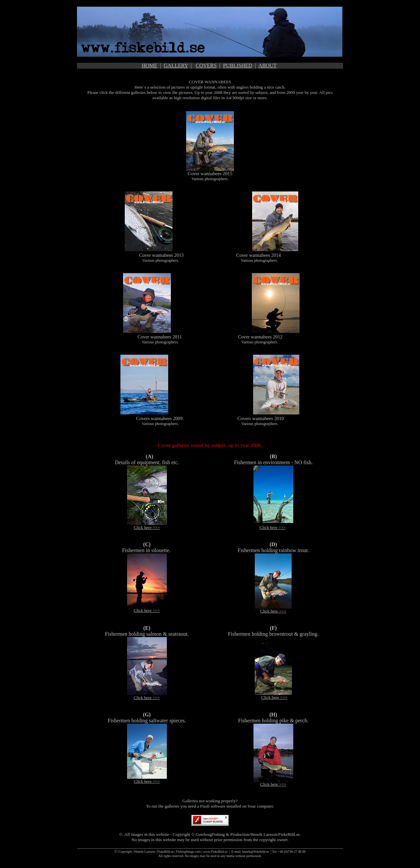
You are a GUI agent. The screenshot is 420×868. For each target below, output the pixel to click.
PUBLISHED (238, 66)
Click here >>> (147, 527)
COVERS (206, 66)
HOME (149, 66)
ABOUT (268, 66)
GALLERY (176, 66)
